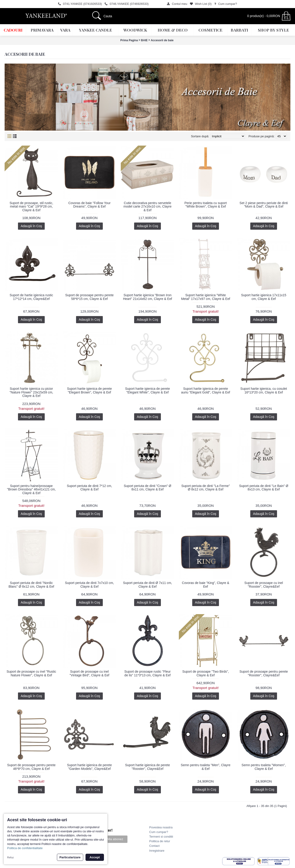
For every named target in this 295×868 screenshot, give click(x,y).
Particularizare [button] (70, 857)
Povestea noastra (161, 827)
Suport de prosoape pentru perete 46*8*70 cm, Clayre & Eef (31, 767)
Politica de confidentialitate (25, 848)
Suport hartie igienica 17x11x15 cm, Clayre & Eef (264, 297)
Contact (155, 846)
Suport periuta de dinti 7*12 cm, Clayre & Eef (89, 488)
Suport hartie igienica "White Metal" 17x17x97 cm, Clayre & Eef (206, 297)
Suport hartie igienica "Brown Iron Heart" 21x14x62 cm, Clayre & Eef (148, 297)
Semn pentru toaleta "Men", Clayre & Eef (205, 767)
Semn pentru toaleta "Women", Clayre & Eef (264, 767)
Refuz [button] (10, 857)
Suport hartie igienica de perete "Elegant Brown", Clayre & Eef (90, 390)
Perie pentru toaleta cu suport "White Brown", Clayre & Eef (206, 205)
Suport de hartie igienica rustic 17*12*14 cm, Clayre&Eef (31, 297)
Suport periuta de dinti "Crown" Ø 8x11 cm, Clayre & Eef (147, 488)
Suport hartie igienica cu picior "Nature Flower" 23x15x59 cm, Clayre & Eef (31, 392)
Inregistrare (157, 851)
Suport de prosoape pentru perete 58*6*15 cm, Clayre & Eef (89, 297)
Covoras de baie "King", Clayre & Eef (205, 585)
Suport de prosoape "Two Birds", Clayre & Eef (206, 673)
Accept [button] (95, 857)
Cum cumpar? (159, 832)
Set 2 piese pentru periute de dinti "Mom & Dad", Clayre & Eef (264, 205)
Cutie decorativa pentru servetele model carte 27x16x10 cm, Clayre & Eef (148, 207)
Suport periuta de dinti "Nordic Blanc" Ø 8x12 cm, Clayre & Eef (31, 585)
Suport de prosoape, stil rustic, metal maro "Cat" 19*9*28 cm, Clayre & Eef (31, 207)
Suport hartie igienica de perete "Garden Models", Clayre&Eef (90, 767)
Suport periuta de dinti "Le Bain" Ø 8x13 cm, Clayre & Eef (264, 488)
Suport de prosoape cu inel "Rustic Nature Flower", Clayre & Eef (31, 673)
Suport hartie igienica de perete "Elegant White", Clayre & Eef (148, 390)
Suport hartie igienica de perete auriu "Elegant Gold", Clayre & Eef (206, 390)
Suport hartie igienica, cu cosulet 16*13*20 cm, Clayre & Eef (264, 390)
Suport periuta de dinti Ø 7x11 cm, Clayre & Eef (147, 585)
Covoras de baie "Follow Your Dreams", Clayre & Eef (89, 205)
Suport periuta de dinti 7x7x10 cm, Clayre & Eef (89, 585)
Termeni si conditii (161, 837)
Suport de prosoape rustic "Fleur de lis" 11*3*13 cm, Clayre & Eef (147, 673)
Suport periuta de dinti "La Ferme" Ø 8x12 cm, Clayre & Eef (206, 488)
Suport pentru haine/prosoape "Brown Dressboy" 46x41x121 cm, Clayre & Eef (31, 489)
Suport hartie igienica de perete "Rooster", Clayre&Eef (148, 767)
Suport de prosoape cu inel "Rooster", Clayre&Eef (264, 585)
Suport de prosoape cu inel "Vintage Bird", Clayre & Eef (89, 673)
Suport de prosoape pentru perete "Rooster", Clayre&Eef (264, 673)
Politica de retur (160, 841)
